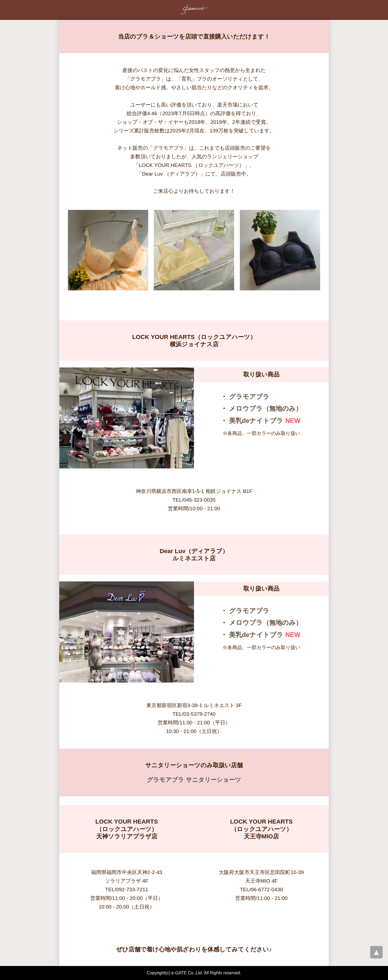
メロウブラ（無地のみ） (266, 408)
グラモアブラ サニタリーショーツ (194, 780)
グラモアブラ (249, 397)
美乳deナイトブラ (256, 421)
